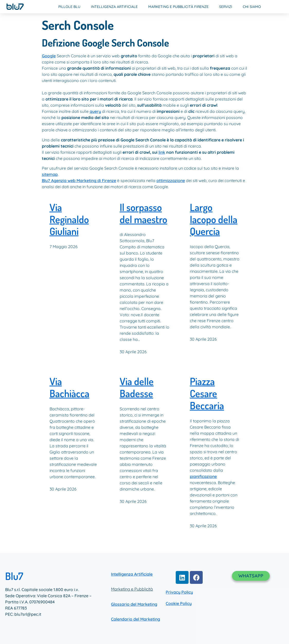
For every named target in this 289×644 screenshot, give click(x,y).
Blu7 (14, 576)
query (95, 111)
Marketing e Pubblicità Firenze (178, 7)
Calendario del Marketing (136, 619)
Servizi (226, 7)
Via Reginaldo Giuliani (69, 219)
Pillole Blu (69, 7)
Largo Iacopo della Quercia (214, 219)
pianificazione (203, 476)
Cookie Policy (179, 603)
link (162, 152)
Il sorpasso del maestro (143, 213)
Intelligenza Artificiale (114, 7)
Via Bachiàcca (69, 387)
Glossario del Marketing (134, 604)
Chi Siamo (252, 7)
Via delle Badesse (137, 387)
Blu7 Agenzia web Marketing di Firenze (79, 180)
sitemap (50, 174)
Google (49, 56)
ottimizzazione (171, 180)
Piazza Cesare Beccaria (207, 393)
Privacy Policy (179, 592)
